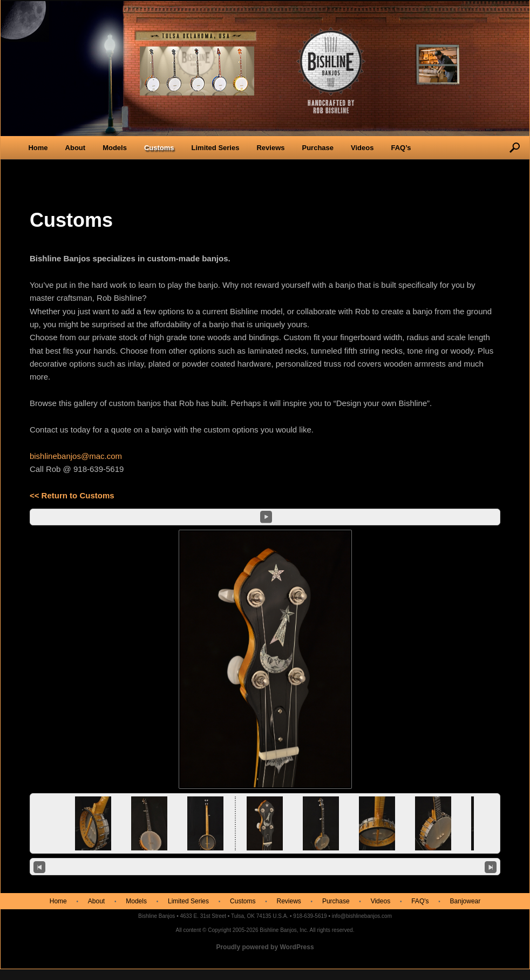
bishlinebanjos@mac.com (76, 456)
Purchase (318, 148)
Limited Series (216, 148)
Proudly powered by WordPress (265, 947)
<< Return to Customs (72, 495)
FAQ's (420, 901)
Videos (362, 148)
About (76, 148)
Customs (159, 148)
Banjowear (466, 901)
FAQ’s (401, 148)
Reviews (270, 148)
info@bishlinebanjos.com (362, 916)
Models (115, 148)
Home (38, 148)
